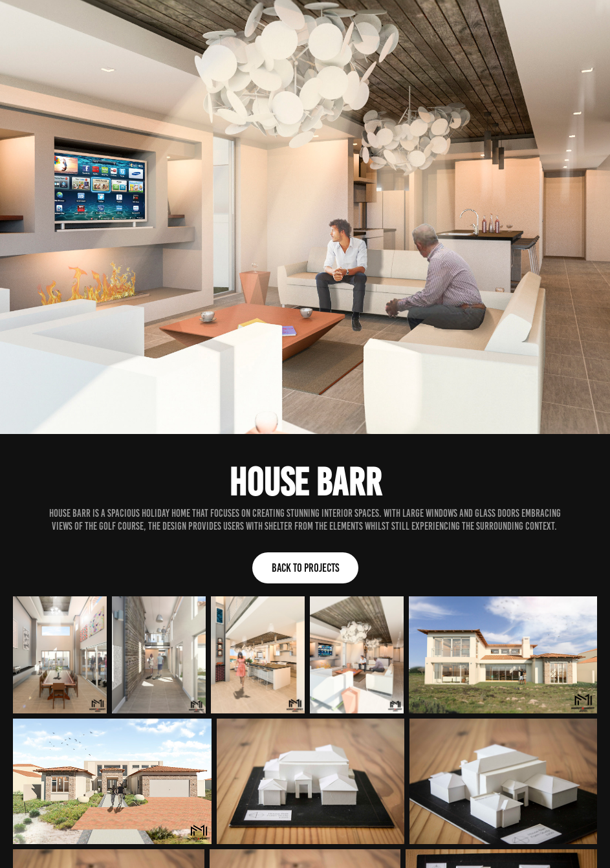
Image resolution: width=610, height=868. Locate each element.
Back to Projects (305, 568)
